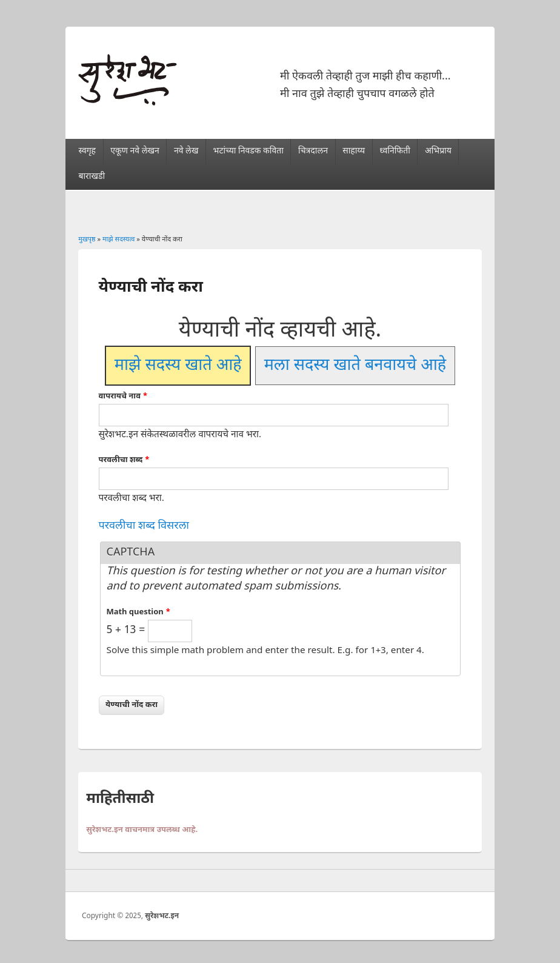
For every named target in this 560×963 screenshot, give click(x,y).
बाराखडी (92, 177)
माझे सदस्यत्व (119, 240)
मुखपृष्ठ (87, 240)
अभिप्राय (438, 151)
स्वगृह (87, 151)
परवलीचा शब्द (124, 460)
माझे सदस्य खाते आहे (178, 366)
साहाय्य (354, 151)
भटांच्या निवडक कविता (248, 151)
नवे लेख (186, 151)
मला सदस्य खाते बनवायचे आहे (355, 366)
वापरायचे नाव (123, 396)
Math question (139, 612)
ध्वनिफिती (395, 151)
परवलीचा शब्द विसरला (144, 526)
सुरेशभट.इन (162, 916)
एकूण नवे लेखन (135, 151)
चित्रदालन (313, 151)
